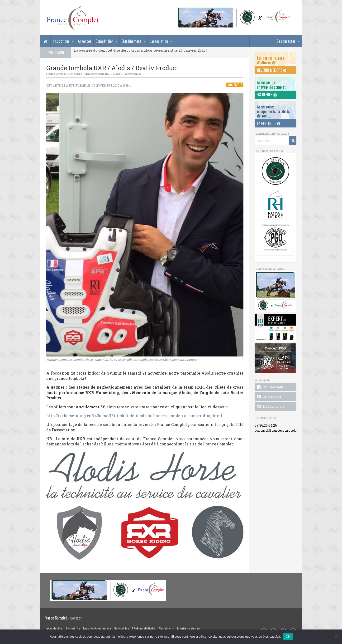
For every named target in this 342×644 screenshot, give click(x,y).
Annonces (85, 41)
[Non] (336, 637)
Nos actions (61, 41)
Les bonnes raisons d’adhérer (271, 60)
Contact (76, 618)
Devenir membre (272, 70)
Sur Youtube (268, 397)
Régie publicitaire (144, 629)
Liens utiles (121, 629)
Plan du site (166, 629)
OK (288, 637)
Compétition (104, 41)
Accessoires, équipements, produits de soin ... (273, 111)
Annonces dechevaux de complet (271, 85)
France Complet (56, 74)
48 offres (267, 95)
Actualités (73, 629)
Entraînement (131, 41)
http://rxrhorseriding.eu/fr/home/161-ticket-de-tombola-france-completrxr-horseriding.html (134, 416)
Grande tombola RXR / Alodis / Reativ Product (113, 74)
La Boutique (269, 123)
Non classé (75, 74)
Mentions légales (189, 629)
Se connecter (286, 41)
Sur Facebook (270, 387)
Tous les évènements (97, 629)
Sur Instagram (270, 407)
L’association (159, 41)
